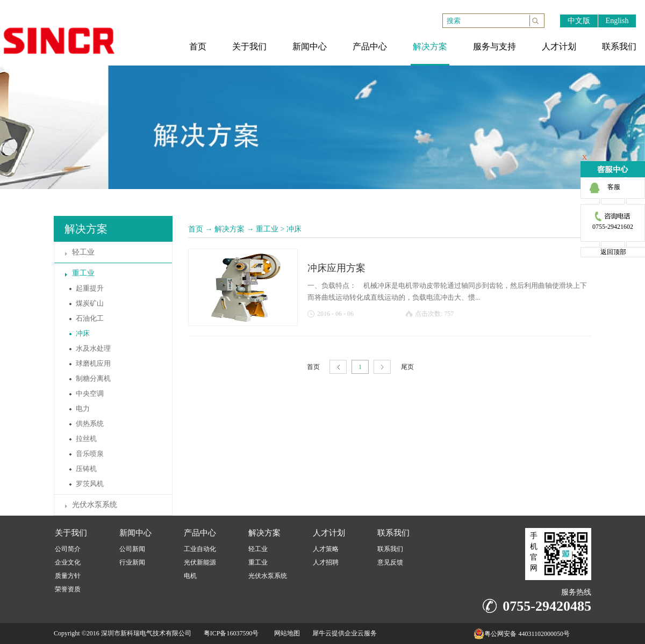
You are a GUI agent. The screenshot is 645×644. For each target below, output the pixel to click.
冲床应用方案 (336, 268)
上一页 (338, 367)
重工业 (267, 229)
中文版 (579, 21)
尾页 (407, 367)
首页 (196, 229)
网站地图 (285, 633)
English (617, 21)
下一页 (382, 367)
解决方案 (230, 229)
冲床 (294, 229)
